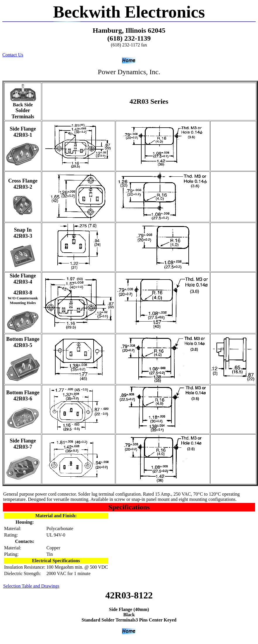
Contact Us (13, 55)
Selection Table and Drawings (31, 586)
